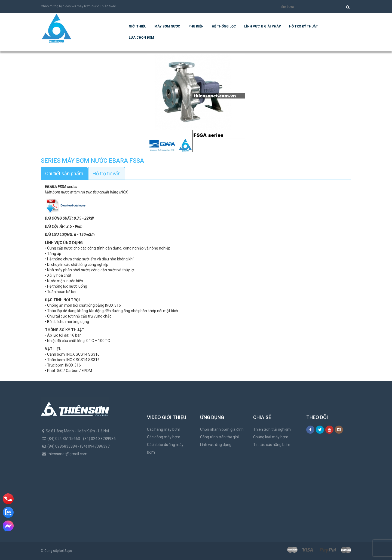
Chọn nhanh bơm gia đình (222, 429)
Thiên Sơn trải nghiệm (272, 429)
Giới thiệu (137, 26)
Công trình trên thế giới (219, 437)
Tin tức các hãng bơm (272, 445)
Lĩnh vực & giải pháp (263, 26)
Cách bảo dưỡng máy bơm (165, 448)
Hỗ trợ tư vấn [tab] (107, 173)
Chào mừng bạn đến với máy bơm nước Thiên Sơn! (78, 6)
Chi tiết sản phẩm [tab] (64, 173)
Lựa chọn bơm (141, 38)
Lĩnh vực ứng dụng (216, 445)
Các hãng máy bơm (164, 429)
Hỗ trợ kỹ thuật (304, 26)
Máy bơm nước (167, 26)
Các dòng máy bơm (164, 437)
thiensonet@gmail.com (67, 454)
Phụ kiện (196, 26)
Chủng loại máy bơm (271, 437)
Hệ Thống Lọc (224, 26)
